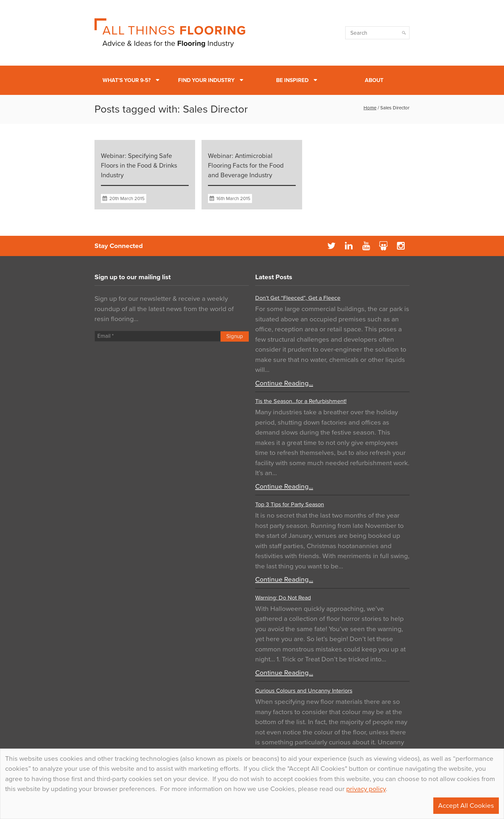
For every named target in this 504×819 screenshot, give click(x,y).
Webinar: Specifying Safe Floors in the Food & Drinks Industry (139, 166)
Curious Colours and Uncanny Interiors (304, 691)
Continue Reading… (284, 383)
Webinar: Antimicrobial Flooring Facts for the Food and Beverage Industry (246, 166)
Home (370, 108)
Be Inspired (292, 80)
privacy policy (366, 789)
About (374, 80)
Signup (235, 336)
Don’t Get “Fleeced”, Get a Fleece (298, 298)
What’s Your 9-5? (127, 80)
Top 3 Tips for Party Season (290, 504)
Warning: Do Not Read (283, 598)
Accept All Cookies (466, 806)
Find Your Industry (206, 80)
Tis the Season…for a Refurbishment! (301, 401)
